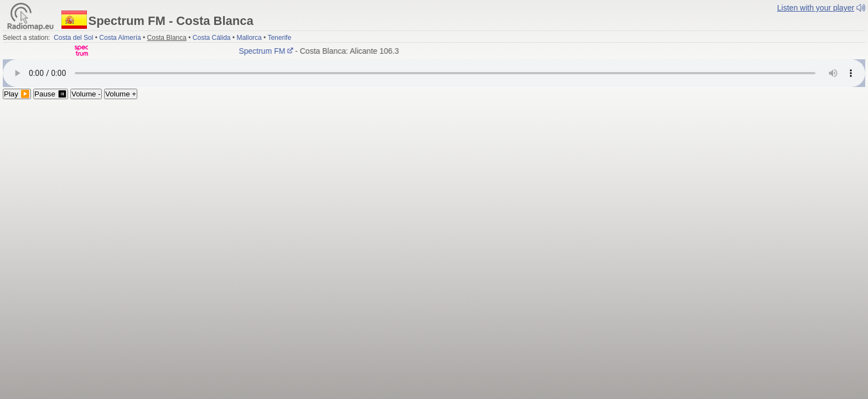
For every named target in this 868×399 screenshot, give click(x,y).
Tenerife (279, 38)
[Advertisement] (434, 182)
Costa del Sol (73, 38)
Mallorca (249, 38)
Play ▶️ (17, 94)
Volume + (121, 94)
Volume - (86, 94)
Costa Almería (120, 38)
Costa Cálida (212, 38)
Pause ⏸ (51, 94)
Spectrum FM (268, 51)
